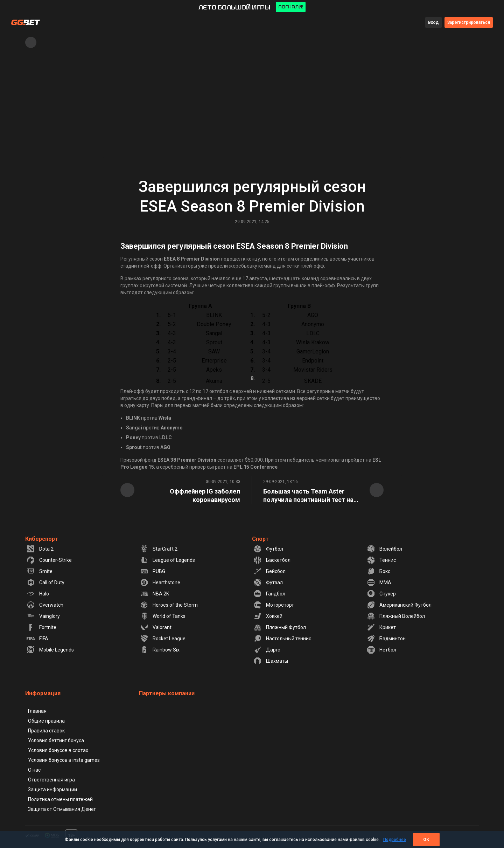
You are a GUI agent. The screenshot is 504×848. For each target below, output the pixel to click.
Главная (37, 711)
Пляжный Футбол (280, 627)
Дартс (267, 650)
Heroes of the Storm (169, 605)
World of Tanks (163, 616)
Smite (40, 571)
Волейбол (384, 549)
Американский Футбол (399, 605)
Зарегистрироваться (469, 22)
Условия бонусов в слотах (58, 750)
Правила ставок (46, 731)
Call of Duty (45, 582)
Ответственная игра (51, 780)
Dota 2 (40, 549)
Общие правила (46, 721)
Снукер (381, 594)
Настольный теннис (282, 639)
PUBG (153, 571)
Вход (433, 22)
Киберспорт (42, 539)
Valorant (156, 627)
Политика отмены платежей (60, 799)
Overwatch (45, 605)
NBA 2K (155, 594)
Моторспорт (274, 605)
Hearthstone (160, 582)
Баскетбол (272, 560)
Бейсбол (269, 571)
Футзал (268, 582)
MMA (379, 582)
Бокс (379, 571)
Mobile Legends (50, 650)
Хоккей (268, 616)
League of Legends (167, 560)
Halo (38, 594)
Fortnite (41, 627)
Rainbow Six (160, 650)
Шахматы (271, 661)
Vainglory (43, 616)
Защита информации (52, 790)
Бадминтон (386, 639)
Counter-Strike (49, 560)
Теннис (381, 560)
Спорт (260, 539)
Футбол (268, 549)
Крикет (381, 627)
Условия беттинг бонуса (56, 740)
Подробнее (395, 840)
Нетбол (381, 650)
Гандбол (269, 594)
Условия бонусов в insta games (64, 760)
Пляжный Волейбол (396, 616)
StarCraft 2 (159, 549)
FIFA (37, 639)
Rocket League (163, 639)
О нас (34, 770)
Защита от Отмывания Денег (62, 809)
